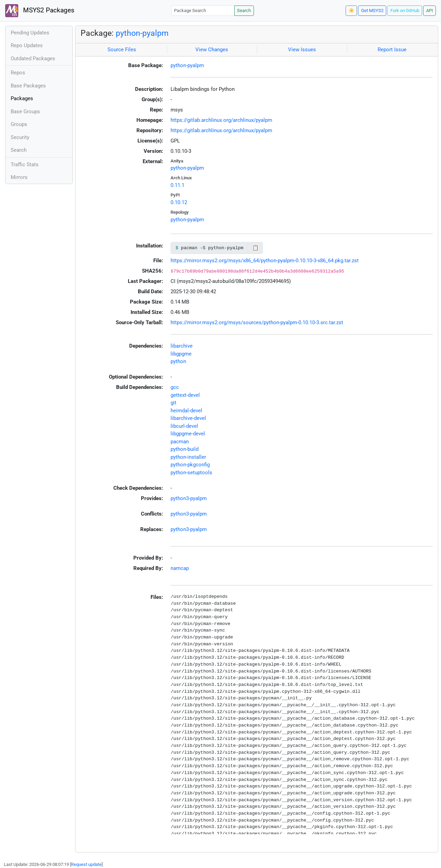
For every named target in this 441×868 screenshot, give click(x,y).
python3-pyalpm (189, 498)
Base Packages (28, 86)
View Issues (302, 50)
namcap (180, 568)
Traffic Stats (25, 165)
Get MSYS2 (372, 10)
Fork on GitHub (405, 10)
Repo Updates (27, 45)
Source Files (122, 50)
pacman (180, 442)
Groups (19, 124)
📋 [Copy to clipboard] (255, 248)
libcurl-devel (184, 426)
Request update (86, 864)
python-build (184, 449)
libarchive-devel (188, 418)
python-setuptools (191, 473)
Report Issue (392, 50)
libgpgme (181, 354)
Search (244, 10)
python (178, 361)
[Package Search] (203, 10)
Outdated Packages (33, 59)
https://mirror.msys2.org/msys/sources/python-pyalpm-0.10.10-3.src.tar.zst (257, 322)
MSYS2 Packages (40, 11)
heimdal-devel (186, 411)
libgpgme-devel (188, 434)
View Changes (212, 50)
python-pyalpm (142, 33)
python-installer (188, 457)
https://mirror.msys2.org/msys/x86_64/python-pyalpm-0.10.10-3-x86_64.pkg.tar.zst (265, 261)
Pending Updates (30, 33)
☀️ (351, 10)
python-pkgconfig (190, 465)
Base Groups (25, 112)
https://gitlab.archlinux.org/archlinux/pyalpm (221, 120)
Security (20, 137)
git (173, 403)
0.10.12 (179, 202)
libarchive (182, 346)
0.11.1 (177, 185)
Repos (18, 73)
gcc (175, 387)
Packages (22, 98)
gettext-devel (185, 395)
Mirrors (19, 177)
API (430, 10)
